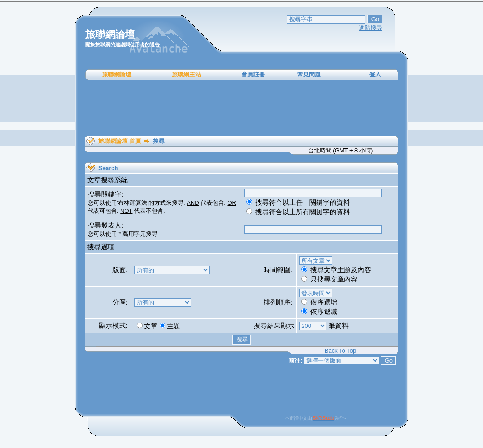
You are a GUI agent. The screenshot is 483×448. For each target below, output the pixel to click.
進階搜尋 (371, 28)
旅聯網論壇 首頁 (120, 141)
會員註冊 (253, 74)
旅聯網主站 (186, 74)
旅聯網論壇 (117, 74)
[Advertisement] (241, 108)
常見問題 (309, 74)
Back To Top (340, 351)
